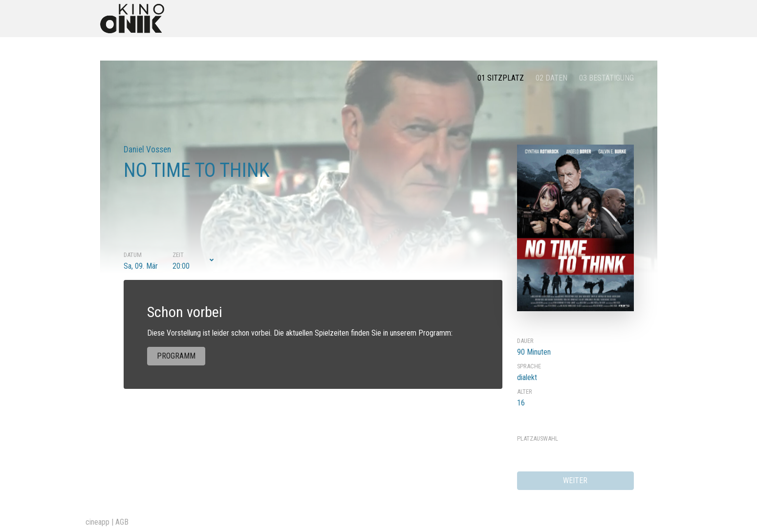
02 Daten (552, 78)
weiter (575, 480)
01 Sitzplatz (501, 78)
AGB (122, 522)
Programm (176, 356)
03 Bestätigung (606, 78)
